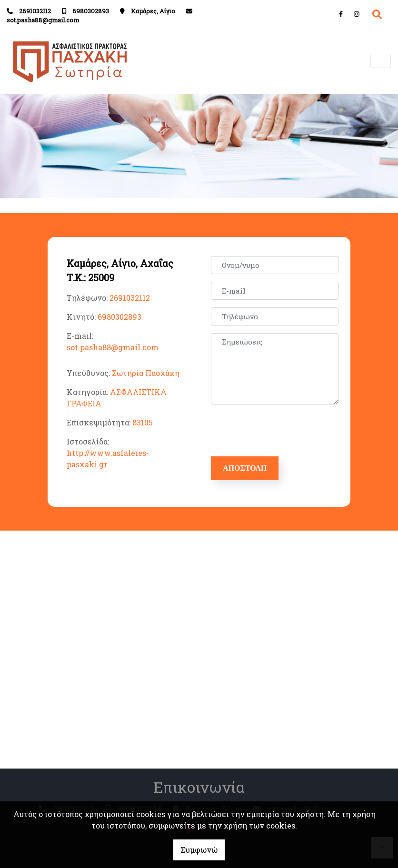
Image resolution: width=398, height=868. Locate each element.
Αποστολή (245, 468)
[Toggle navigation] (381, 61)
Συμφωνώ (199, 850)
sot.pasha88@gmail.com (43, 20)
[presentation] (285, 431)
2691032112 (35, 11)
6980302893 (91, 11)
